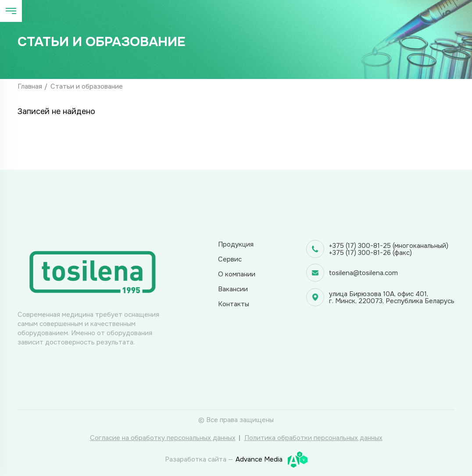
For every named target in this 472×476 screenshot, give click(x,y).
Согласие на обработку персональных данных (163, 438)
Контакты (234, 304)
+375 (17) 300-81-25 (360, 246)
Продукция (236, 244)
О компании (237, 274)
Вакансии (233, 289)
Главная (30, 86)
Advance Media (272, 460)
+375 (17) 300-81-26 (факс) (370, 253)
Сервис (230, 259)
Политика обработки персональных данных (313, 438)
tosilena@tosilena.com (363, 273)
